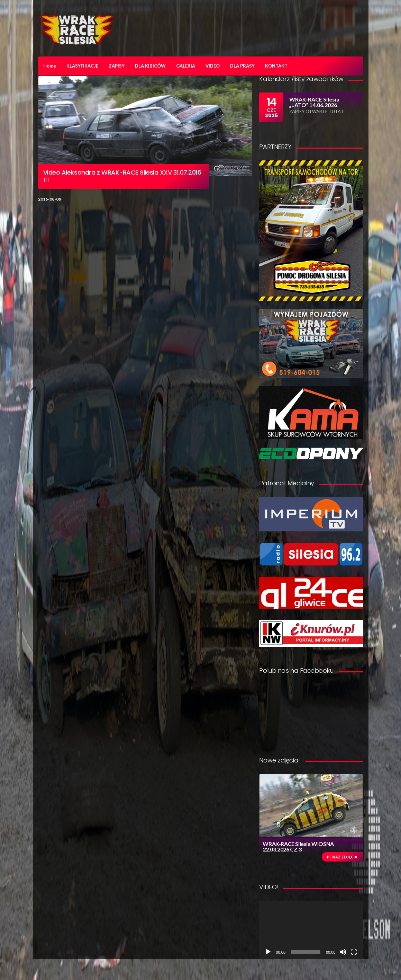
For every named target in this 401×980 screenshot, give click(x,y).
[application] (311, 930)
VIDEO (213, 66)
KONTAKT (276, 66)
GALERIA (186, 66)
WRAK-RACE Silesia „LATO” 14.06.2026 (314, 102)
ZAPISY (117, 66)
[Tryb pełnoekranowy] (354, 952)
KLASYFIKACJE (82, 66)
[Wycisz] (343, 952)
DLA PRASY (242, 66)
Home (50, 66)
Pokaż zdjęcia (342, 857)
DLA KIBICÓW (150, 66)
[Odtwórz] (268, 952)
